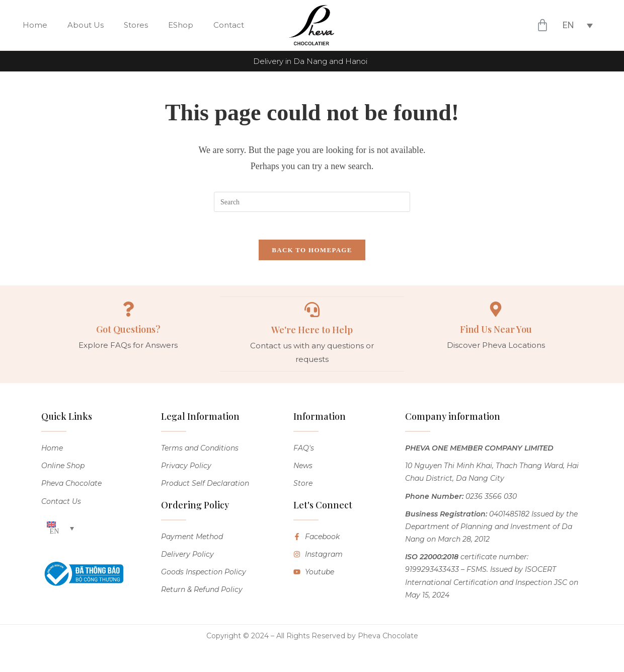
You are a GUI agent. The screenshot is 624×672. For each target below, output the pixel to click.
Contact (229, 25)
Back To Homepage (312, 252)
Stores (136, 25)
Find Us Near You (496, 332)
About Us (86, 25)
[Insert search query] (312, 202)
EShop (181, 25)
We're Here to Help (312, 332)
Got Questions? (128, 332)
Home (35, 25)
